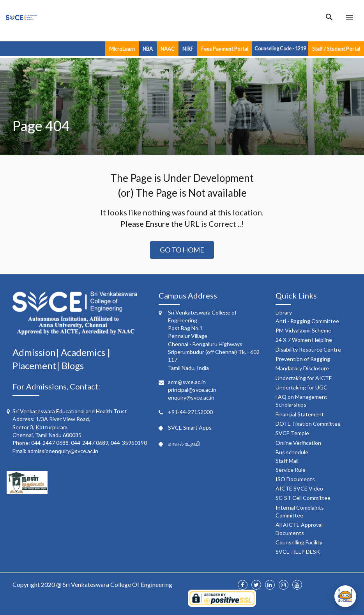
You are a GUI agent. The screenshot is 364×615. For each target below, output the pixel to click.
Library (284, 312)
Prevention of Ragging (303, 359)
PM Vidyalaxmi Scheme (303, 330)
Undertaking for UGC (301, 387)
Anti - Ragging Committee (307, 321)
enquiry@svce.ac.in (191, 397)
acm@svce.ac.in (187, 382)
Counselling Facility (299, 542)
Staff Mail (287, 461)
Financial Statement (300, 414)
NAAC (168, 49)
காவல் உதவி (184, 443)
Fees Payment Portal (225, 49)
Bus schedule (292, 452)
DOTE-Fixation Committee (308, 424)
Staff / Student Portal (336, 49)
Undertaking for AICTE (304, 378)
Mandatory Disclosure (302, 368)
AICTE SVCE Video (299, 488)
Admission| (37, 352)
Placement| (37, 365)
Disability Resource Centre (308, 349)
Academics (84, 352)
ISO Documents (295, 479)
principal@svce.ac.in (192, 390)
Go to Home (182, 250)
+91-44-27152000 (190, 412)
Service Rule (291, 470)
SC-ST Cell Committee (303, 498)
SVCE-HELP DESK (298, 552)
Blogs (73, 365)
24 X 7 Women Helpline (304, 340)
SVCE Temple (292, 433)
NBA (148, 49)
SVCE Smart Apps (190, 427)
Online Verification (298, 443)
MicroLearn (122, 49)
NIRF (188, 49)
